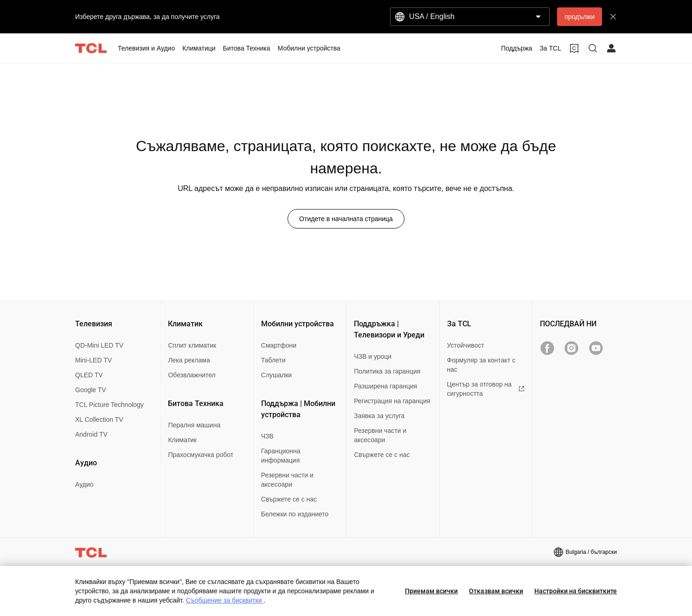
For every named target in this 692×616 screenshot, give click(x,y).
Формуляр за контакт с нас (481, 365)
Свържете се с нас (289, 499)
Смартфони (279, 345)
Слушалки (276, 375)
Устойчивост (466, 345)
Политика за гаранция (387, 371)
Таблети (273, 360)
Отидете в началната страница (346, 219)
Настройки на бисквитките (576, 591)
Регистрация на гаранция (392, 401)
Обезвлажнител (192, 375)
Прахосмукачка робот (201, 455)
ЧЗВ (267, 436)
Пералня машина (194, 425)
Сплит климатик (192, 345)
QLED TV (89, 375)
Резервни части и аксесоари (287, 480)
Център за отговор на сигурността (486, 389)
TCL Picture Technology (109, 405)
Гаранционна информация (281, 456)
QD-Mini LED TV (99, 345)
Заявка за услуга (379, 416)
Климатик (182, 440)
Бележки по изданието (295, 514)
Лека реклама (189, 360)
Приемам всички (431, 591)
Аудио (84, 484)
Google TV (91, 390)
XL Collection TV (99, 419)
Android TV (91, 434)
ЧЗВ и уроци (373, 356)
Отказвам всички (496, 591)
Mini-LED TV (93, 360)
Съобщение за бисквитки (225, 600)
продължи (580, 17)
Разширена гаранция (385, 386)
